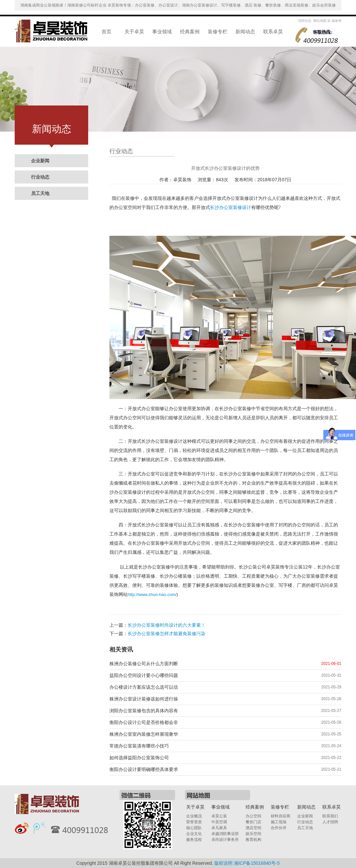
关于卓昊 (134, 32)
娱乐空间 (253, 834)
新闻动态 (245, 32)
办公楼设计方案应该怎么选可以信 (144, 687)
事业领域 (162, 32)
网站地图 (319, 21)
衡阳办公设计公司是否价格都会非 (144, 722)
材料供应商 (281, 816)
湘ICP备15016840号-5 (257, 863)
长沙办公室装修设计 (231, 208)
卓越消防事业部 (225, 834)
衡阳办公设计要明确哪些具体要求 (144, 769)
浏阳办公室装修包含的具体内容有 (144, 711)
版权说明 (223, 863)
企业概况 (194, 816)
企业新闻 (40, 161)
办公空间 (253, 816)
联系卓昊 (273, 32)
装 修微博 (334, 21)
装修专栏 (218, 32)
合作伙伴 (279, 828)
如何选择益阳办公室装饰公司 (139, 758)
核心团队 (194, 828)
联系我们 (330, 816)
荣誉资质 (194, 822)
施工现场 (279, 822)
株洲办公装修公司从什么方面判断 (144, 664)
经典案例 (190, 32)
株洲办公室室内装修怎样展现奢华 (144, 734)
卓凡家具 (219, 828)
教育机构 (253, 840)
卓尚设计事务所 (225, 840)
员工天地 (40, 193)
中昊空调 (219, 822)
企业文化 (194, 834)
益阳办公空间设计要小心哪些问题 (144, 675)
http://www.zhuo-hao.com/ (152, 595)
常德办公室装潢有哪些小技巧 (139, 746)
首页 (106, 32)
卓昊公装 (219, 816)
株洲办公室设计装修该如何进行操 (144, 699)
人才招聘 (330, 822)
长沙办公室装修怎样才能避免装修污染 (167, 634)
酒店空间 (253, 828)
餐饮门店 (253, 822)
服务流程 (194, 840)
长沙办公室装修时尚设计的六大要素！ (167, 625)
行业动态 (40, 177)
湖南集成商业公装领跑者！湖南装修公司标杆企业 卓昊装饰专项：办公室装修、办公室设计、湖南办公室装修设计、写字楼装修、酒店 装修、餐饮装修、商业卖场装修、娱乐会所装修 (178, 5)
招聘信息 (305, 21)
